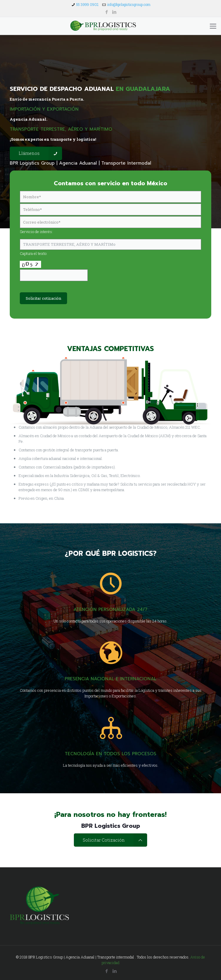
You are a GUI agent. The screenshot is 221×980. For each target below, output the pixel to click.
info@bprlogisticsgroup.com (129, 4)
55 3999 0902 (87, 4)
